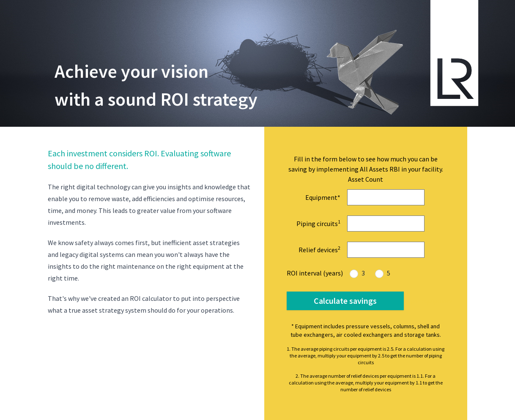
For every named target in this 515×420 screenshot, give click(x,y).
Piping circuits (318, 223)
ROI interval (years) (315, 273)
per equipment (432, 301)
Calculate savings (345, 301)
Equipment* (323, 197)
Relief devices (319, 249)
